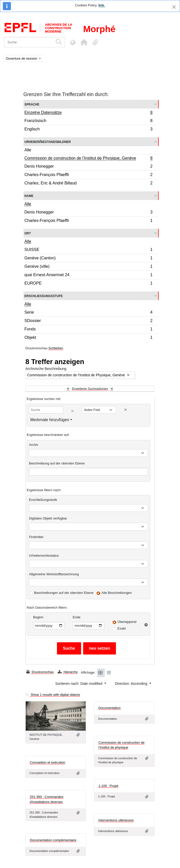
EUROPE (88, 284)
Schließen (56, 348)
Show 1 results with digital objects (53, 695)
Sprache (32, 104)
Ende (77, 617)
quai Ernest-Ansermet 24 (88, 276)
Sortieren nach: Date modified (79, 684)
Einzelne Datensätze (88, 113)
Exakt (122, 628)
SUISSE (88, 250)
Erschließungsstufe (44, 296)
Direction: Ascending (132, 684)
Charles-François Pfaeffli (88, 175)
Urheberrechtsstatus (44, 556)
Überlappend (127, 622)
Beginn (38, 617)
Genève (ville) (88, 267)
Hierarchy (68, 672)
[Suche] (29, 42)
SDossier (88, 321)
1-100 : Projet (108, 786)
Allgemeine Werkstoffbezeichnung (54, 574)
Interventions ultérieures (116, 820)
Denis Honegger (88, 167)
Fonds (88, 330)
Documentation (109, 708)
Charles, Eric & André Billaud (88, 184)
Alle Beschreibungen (117, 593)
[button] (84, 42)
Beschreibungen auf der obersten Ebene (64, 593)
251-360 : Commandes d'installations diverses (47, 799)
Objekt (88, 338)
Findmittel (36, 537)
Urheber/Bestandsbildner (48, 142)
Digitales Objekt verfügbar (48, 518)
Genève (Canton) (88, 259)
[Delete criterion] (126, 410)
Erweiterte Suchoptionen (90, 389)
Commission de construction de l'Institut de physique (121, 745)
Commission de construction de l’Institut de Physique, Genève (88, 159)
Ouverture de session (22, 58)
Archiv (34, 445)
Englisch (88, 130)
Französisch (88, 121)
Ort (28, 233)
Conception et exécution (47, 762)
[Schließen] (174, 7)
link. (102, 5)
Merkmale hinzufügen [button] (50, 420)
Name (29, 196)
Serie (88, 313)
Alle (28, 150)
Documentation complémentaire (53, 840)
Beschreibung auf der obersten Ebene (57, 463)
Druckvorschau (40, 672)
